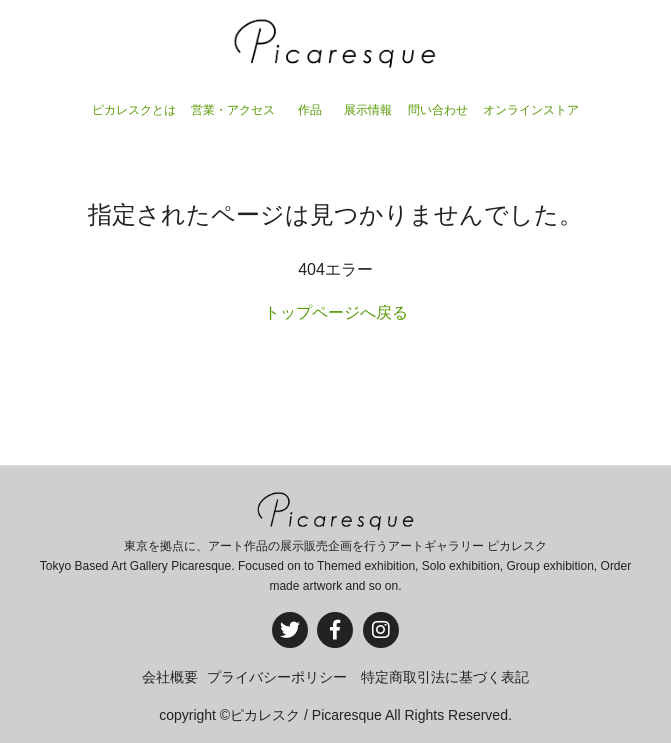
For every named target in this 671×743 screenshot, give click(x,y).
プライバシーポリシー (277, 677)
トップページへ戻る (336, 312)
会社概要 (170, 677)
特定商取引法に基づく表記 (445, 677)
